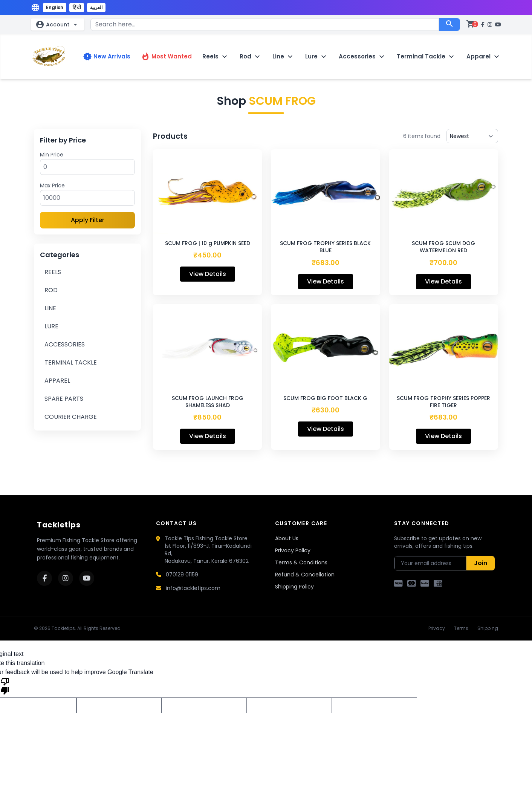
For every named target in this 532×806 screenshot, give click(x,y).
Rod (251, 57)
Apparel (484, 57)
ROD (51, 290)
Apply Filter (88, 220)
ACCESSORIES (65, 344)
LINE (50, 308)
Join (481, 563)
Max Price (52, 185)
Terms (461, 628)
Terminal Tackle (426, 57)
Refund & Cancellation (305, 575)
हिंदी (77, 7)
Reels (216, 57)
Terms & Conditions (301, 562)
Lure (317, 57)
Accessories (362, 57)
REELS (53, 272)
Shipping (488, 628)
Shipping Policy (294, 587)
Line (284, 57)
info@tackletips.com (193, 588)
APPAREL (57, 381)
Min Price (52, 155)
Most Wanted (166, 57)
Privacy (437, 628)
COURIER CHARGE (71, 417)
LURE (51, 326)
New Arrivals (107, 57)
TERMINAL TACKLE (71, 362)
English (55, 7)
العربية (96, 7)
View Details (208, 274)
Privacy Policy (293, 550)
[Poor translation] (5, 686)
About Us (287, 538)
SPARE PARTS (64, 399)
